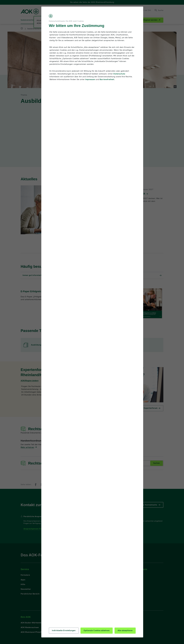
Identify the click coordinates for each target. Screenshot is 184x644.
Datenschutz (119, 74)
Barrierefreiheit (107, 80)
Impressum (90, 80)
